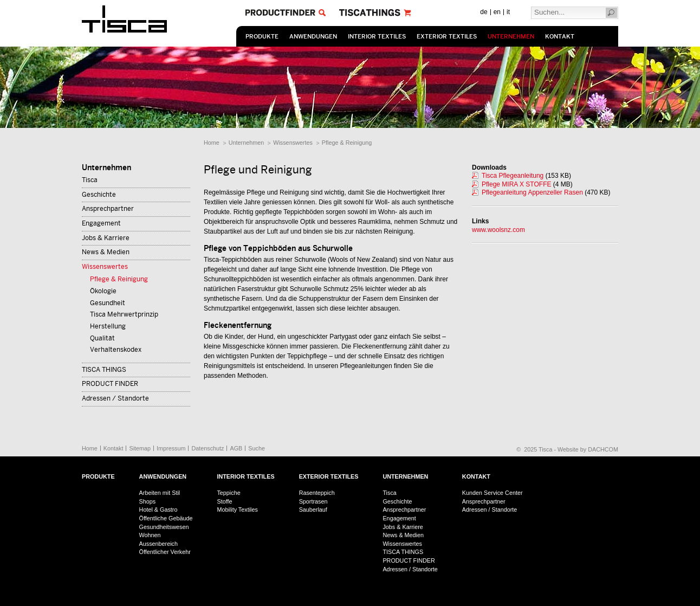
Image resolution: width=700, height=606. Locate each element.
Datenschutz (208, 448)
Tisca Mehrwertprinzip (124, 314)
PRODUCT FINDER (110, 384)
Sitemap (140, 448)
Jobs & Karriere (106, 238)
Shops (148, 501)
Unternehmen (511, 37)
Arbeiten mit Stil (160, 493)
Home (212, 143)
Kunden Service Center (492, 493)
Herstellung (108, 326)
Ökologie (103, 291)
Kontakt (560, 37)
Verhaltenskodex (116, 350)
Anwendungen (313, 37)
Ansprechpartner (108, 209)
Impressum (171, 448)
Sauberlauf (313, 510)
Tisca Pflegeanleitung (513, 176)
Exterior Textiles (447, 37)
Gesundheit (108, 303)
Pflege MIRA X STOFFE (516, 184)
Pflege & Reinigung (347, 143)
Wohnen (150, 535)
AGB (236, 448)
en (497, 12)
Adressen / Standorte (115, 398)
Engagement (101, 223)
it (508, 12)
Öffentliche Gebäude (166, 518)
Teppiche (228, 493)
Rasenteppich (317, 493)
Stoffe (224, 501)
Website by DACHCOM (588, 449)
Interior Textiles (377, 37)
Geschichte (99, 195)
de (484, 12)
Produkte (262, 37)
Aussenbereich (158, 544)
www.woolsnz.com (498, 230)
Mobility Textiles (237, 510)
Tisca (90, 180)
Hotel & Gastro (158, 510)
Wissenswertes (293, 143)
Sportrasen (313, 501)
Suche (257, 448)
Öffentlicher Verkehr (165, 552)
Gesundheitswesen (164, 527)
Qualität (102, 338)
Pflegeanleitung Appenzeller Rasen (532, 192)
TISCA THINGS (104, 370)
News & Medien (106, 252)
